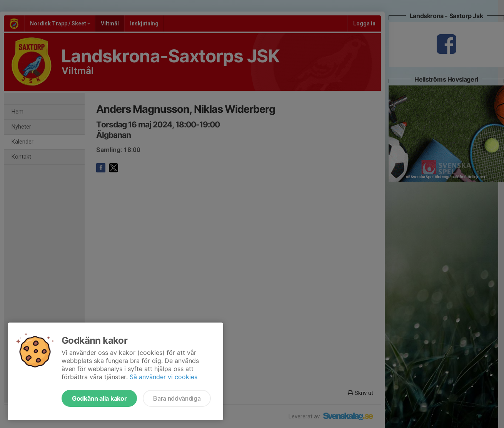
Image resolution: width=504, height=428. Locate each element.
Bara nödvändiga (177, 398)
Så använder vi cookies (164, 377)
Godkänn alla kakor (99, 398)
